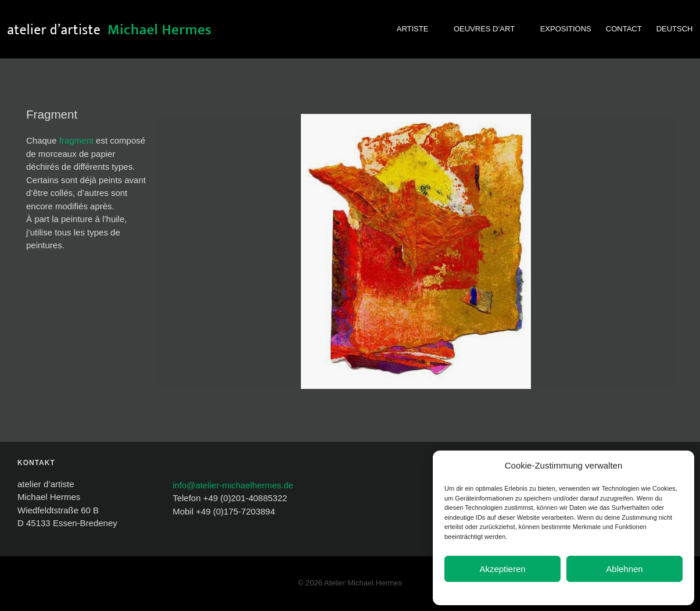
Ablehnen (624, 569)
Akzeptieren (502, 569)
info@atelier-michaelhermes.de (233, 485)
